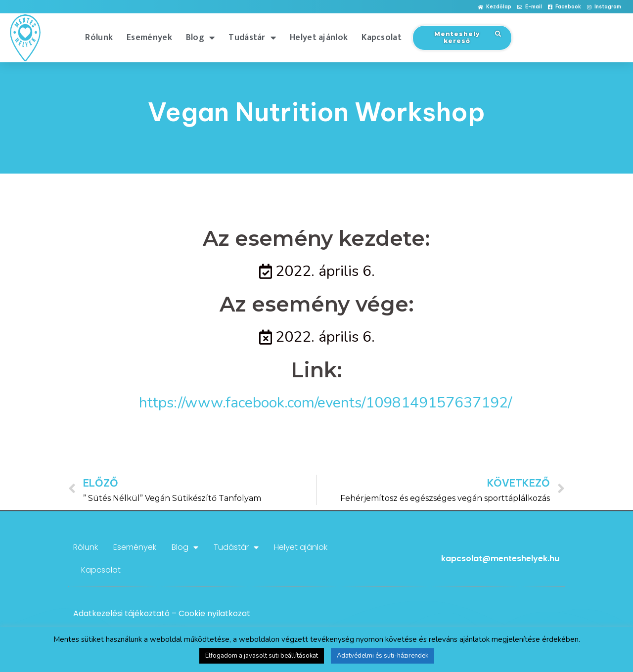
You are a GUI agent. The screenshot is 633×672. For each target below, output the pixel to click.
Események (149, 38)
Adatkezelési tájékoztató (121, 613)
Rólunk (99, 38)
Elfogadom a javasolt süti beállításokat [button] (262, 656)
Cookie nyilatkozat (214, 613)
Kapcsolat (382, 38)
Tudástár (252, 38)
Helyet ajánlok (319, 38)
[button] (495, 7)
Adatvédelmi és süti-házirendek (383, 656)
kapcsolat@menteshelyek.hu (500, 559)
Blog (201, 38)
